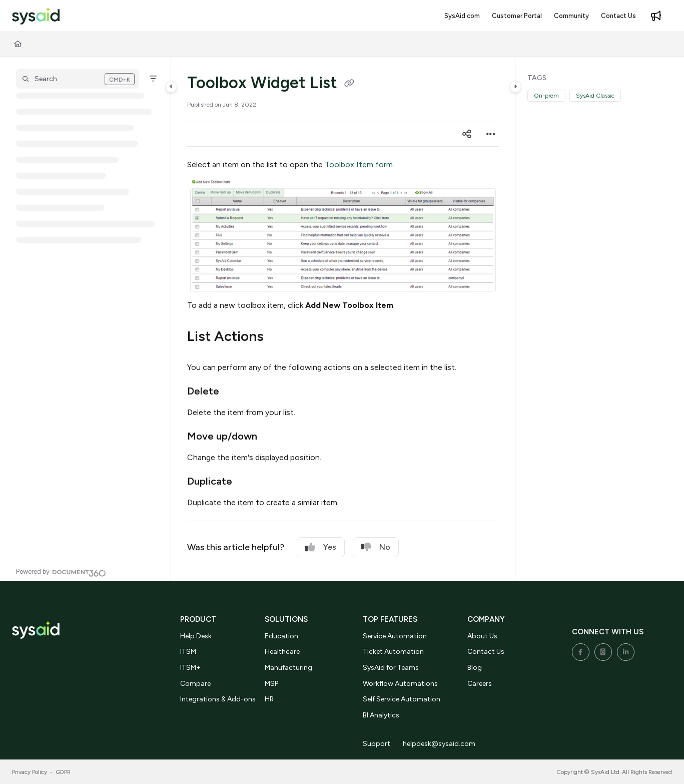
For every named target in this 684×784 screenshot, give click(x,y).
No (376, 547)
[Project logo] (36, 16)
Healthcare (282, 652)
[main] (343, 319)
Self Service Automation (402, 699)
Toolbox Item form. (360, 164)
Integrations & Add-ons (218, 699)
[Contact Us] (618, 16)
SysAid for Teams (391, 668)
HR (269, 699)
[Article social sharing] (467, 134)
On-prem (546, 96)
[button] (78, 79)
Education (281, 636)
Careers (480, 684)
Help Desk (196, 636)
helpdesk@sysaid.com (439, 744)
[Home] (18, 44)
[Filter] (153, 79)
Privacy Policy (30, 772)
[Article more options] (491, 134)
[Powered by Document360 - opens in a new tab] (61, 572)
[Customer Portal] (517, 16)
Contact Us (486, 652)
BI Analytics (381, 715)
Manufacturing (288, 668)
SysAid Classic (595, 96)
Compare (195, 684)
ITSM (188, 652)
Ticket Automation (393, 652)
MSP (271, 684)
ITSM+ (190, 668)
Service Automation (395, 636)
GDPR (63, 772)
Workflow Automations (400, 684)
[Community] (571, 16)
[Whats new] (656, 16)
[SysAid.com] (462, 16)
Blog (475, 668)
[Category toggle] (171, 87)
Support (377, 744)
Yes (321, 547)
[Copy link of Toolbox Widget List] (349, 84)
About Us (482, 636)
